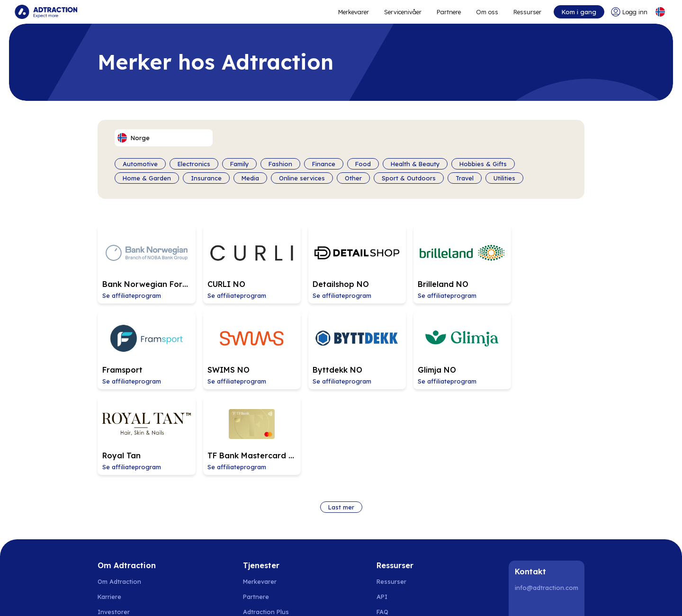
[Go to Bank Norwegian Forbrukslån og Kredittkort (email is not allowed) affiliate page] (143, 262)
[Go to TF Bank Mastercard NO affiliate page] (537, 342)
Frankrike (389, 597)
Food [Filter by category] (363, 164)
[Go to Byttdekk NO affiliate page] (242, 342)
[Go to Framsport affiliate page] (537, 262)
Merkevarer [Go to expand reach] (354, 12)
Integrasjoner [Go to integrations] (398, 530)
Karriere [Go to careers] (109, 500)
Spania (245, 597)
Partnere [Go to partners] (256, 500)
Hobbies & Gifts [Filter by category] (483, 164)
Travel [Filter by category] (465, 178)
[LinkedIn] (524, 511)
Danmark (165, 597)
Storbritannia (451, 597)
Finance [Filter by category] (324, 164)
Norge (136, 597)
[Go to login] (629, 12)
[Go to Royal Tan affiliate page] (439, 342)
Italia (362, 597)
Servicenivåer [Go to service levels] (403, 12)
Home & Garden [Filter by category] (147, 178)
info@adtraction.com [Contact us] (547, 491)
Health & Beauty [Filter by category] (415, 164)
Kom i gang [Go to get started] (579, 12)
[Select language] (660, 12)
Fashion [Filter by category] (280, 164)
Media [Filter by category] (250, 178)
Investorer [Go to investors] (114, 515)
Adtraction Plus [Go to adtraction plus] (266, 515)
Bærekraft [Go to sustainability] (112, 545)
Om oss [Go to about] (487, 12)
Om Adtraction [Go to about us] (119, 485)
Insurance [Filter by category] (206, 178)
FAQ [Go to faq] (382, 515)
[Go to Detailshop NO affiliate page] (340, 262)
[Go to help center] (399, 545)
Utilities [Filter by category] (504, 178)
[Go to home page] (46, 12)
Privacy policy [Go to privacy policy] (118, 561)
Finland (195, 597)
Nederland (276, 597)
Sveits (339, 597)
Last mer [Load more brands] (341, 411)
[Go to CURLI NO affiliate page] (242, 262)
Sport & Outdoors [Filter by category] (409, 178)
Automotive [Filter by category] (140, 164)
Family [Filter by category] (239, 164)
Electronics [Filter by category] (194, 164)
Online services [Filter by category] (302, 178)
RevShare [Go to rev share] (257, 530)
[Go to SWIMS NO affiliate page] (143, 342)
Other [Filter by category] (353, 178)
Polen (220, 597)
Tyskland (311, 597)
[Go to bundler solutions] (266, 545)
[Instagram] (548, 511)
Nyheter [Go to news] (109, 530)
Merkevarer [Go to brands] (260, 485)
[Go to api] (399, 500)
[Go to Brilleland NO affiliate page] (439, 262)
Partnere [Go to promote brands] (449, 12)
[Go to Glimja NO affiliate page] (340, 342)
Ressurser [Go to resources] (527, 12)
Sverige (109, 597)
